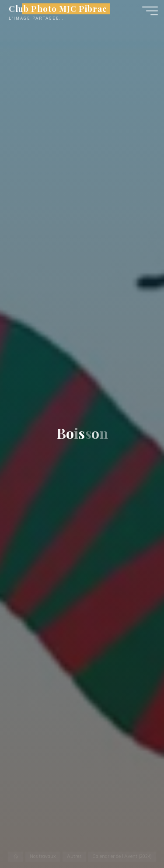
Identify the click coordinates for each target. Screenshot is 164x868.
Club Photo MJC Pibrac (58, 9)
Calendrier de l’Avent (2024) (122, 857)
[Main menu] (150, 11)
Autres (74, 857)
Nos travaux (43, 857)
